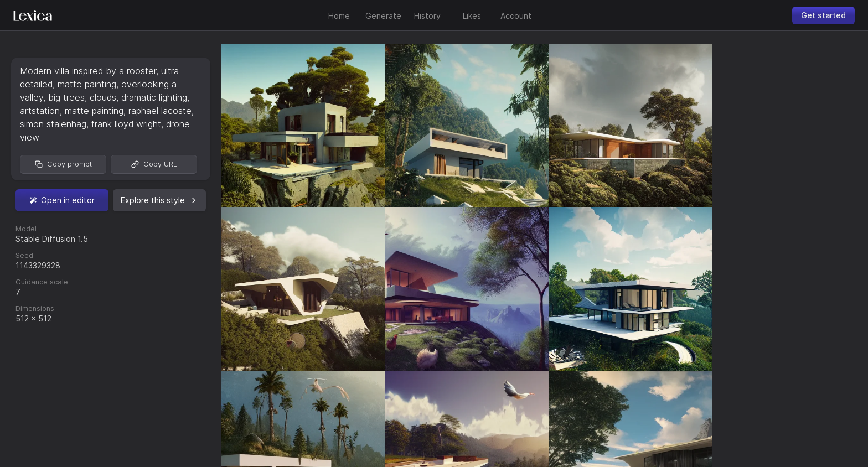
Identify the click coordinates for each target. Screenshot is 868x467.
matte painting (87, 84)
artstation (40, 111)
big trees (66, 97)
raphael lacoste (160, 111)
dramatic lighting (154, 97)
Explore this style (159, 200)
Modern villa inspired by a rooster (88, 71)
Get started (823, 15)
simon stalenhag (53, 124)
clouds (103, 97)
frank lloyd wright (126, 124)
